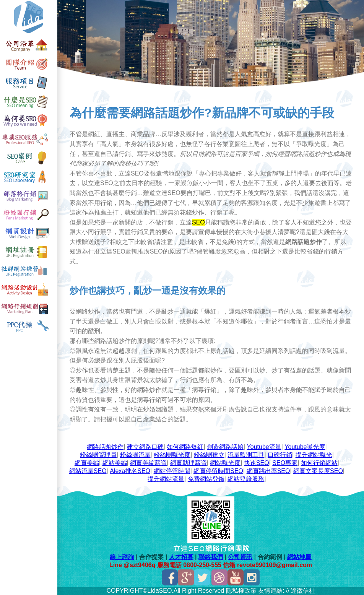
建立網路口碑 (145, 447)
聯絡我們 (211, 557)
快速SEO (257, 463)
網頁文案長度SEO (318, 471)
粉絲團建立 (209, 455)
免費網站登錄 (206, 479)
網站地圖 (299, 557)
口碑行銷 (280, 455)
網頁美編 (87, 463)
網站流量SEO (88, 471)
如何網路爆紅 (185, 447)
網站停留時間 (172, 471)
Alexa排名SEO (130, 471)
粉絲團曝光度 (172, 455)
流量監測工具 (246, 455)
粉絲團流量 (135, 455)
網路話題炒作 (105, 447)
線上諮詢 (122, 557)
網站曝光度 (225, 463)
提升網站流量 (166, 479)
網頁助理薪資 (188, 463)
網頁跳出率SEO (268, 471)
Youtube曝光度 (305, 447)
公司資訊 (240, 557)
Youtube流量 (264, 447)
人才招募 (181, 557)
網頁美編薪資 (148, 463)
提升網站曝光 (314, 455)
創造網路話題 (225, 447)
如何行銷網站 (319, 463)
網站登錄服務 (246, 479)
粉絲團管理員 (98, 455)
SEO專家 (285, 463)
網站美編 (115, 463)
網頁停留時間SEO (218, 471)
